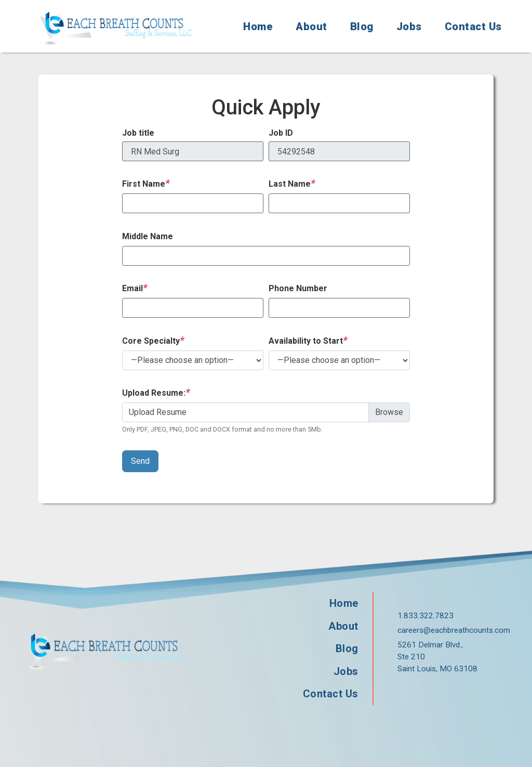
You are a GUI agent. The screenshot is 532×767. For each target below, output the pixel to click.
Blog (362, 27)
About (311, 27)
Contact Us (473, 27)
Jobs (409, 27)
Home (258, 27)
